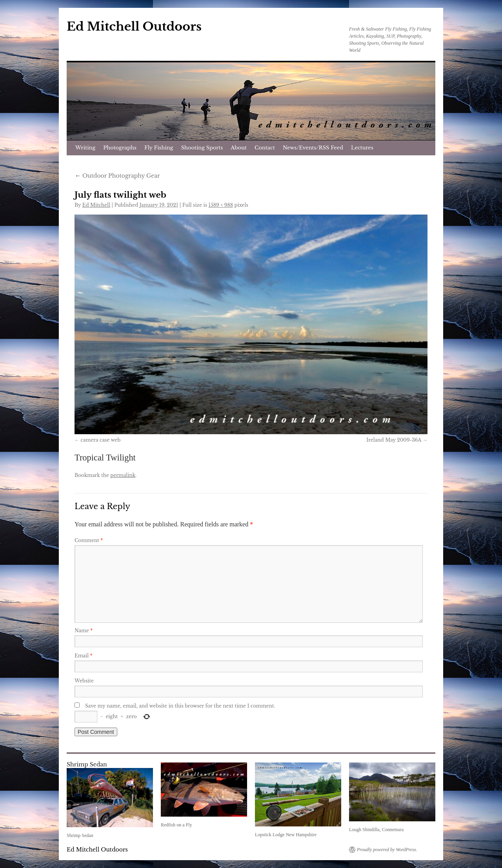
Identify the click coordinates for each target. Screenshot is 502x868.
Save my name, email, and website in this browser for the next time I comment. (180, 706)
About (239, 148)
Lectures (362, 148)
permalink (123, 475)
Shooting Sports (202, 148)
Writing (85, 148)
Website (84, 681)
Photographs (120, 148)
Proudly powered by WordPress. (387, 850)
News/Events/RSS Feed (313, 148)
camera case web (100, 440)
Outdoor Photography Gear (117, 176)
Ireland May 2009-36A (394, 440)
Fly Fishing (159, 148)
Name (84, 631)
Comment (89, 540)
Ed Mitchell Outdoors (134, 26)
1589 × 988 (221, 205)
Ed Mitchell (96, 205)
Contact (265, 148)
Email (84, 656)
